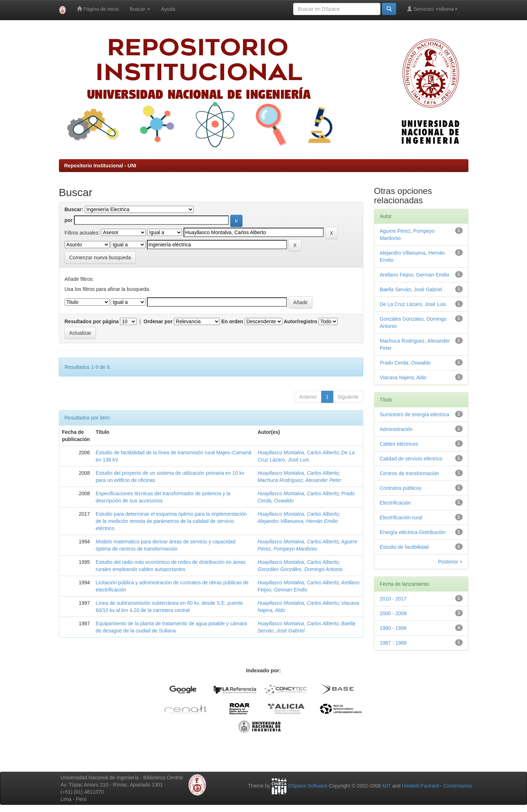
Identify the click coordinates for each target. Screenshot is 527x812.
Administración (396, 429)
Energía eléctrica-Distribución (413, 532)
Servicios (423, 9)
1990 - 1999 (393, 628)
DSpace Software (308, 786)
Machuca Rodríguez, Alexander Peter (299, 480)
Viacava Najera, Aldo (403, 377)
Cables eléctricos (399, 444)
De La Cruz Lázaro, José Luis (413, 304)
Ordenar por (158, 321)
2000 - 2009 (393, 613)
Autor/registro (301, 321)
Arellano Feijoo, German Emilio (415, 275)
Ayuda (168, 9)
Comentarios (457, 786)
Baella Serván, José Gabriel (411, 289)
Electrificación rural (401, 518)
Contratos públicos (401, 488)
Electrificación (395, 503)
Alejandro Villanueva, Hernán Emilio (298, 521)
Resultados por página (92, 321)
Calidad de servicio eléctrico (411, 459)
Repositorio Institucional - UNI (100, 166)
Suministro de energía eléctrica (414, 414)
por (69, 220)
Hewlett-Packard (420, 786)
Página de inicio (98, 9)
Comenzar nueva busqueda (100, 257)
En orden (232, 321)
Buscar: (74, 209)
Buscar (140, 9)
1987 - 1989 (393, 643)
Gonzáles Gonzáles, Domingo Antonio (300, 569)
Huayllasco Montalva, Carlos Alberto (298, 453)
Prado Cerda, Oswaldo (405, 363)
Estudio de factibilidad (404, 547)
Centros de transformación (409, 473)
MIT (387, 786)
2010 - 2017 (393, 599)
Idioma (448, 9)
